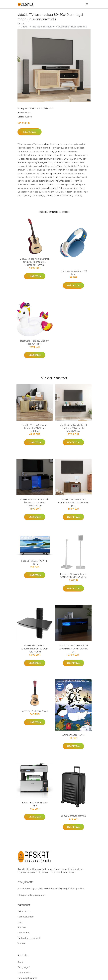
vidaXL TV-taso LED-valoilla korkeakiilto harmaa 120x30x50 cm (35, 503)
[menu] (87, 4)
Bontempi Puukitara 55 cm (35, 711)
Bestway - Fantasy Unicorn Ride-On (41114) (35, 342)
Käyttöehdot (24, 973)
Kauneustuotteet (26, 917)
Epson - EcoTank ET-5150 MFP (35, 804)
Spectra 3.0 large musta (73, 816)
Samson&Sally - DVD (73, 735)
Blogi (20, 962)
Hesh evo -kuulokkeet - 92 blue (73, 273)
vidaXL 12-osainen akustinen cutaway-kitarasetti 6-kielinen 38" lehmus (35, 262)
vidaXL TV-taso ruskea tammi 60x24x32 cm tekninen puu (73, 503)
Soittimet (22, 927)
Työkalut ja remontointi (29, 938)
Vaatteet (22, 943)
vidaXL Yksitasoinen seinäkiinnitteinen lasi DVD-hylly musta (35, 649)
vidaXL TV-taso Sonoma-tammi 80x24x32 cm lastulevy (35, 428)
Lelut (20, 922)
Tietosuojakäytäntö (27, 978)
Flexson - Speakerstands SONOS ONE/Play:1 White (73, 576)
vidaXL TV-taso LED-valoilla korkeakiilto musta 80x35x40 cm (73, 649)
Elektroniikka (37, 108)
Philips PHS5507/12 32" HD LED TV (35, 562)
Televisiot (49, 108)
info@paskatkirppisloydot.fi (31, 895)
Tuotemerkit (23, 933)
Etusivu (21, 24)
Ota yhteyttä (24, 967)
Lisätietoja (30, 132)
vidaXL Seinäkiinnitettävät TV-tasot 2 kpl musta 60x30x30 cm (73, 428)
